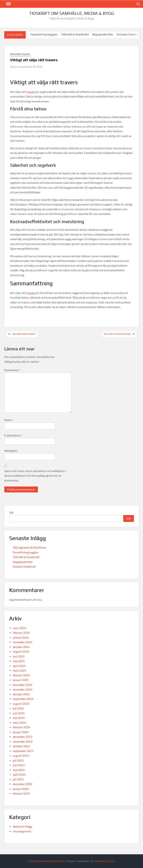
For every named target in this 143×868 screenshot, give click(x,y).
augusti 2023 (21, 756)
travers (31, 92)
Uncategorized (22, 831)
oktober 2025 (21, 647)
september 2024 (23, 699)
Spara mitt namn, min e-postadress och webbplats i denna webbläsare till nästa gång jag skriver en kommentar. (35, 476)
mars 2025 (20, 670)
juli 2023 (18, 760)
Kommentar (12, 370)
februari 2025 (21, 675)
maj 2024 (19, 718)
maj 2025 (19, 661)
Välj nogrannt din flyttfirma (29, 548)
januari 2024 (21, 732)
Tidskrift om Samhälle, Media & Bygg (72, 13)
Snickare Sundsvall (24, 566)
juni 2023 (19, 765)
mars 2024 (20, 723)
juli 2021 (18, 779)
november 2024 (23, 689)
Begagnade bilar (106, 34)
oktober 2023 (21, 746)
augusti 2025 (21, 652)
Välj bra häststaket (24, 334)
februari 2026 (21, 633)
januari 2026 (21, 637)
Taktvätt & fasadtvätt (79, 34)
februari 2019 (21, 793)
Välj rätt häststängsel (117, 334)
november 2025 (23, 642)
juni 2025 (19, 656)
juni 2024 (19, 713)
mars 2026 (20, 628)
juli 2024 (18, 708)
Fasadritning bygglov (48, 34)
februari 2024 (21, 727)
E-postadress (13, 435)
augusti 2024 (21, 704)
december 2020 (23, 784)
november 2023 (23, 742)
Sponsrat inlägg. (20, 54)
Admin (13, 67)
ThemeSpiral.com (105, 861)
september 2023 (23, 751)
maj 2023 (19, 770)
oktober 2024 (21, 694)
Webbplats (11, 451)
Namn (9, 420)
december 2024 (23, 685)
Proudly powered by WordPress (46, 861)
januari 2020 (21, 789)
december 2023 (23, 737)
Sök (11, 512)
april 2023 (19, 775)
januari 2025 (21, 680)
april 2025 (19, 666)
